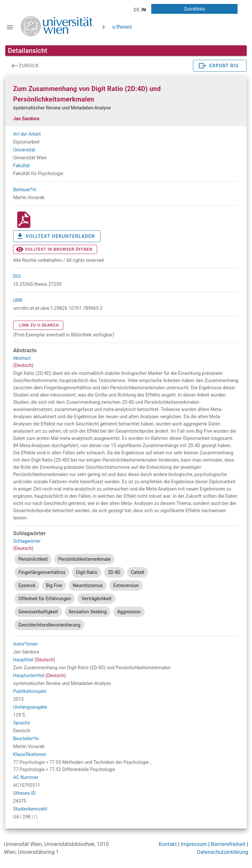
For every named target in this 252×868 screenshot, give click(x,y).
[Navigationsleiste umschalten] (10, 27)
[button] (140, 10)
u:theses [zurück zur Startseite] (122, 27)
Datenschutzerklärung (222, 852)
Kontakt (168, 844)
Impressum (194, 844)
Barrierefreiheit (228, 844)
